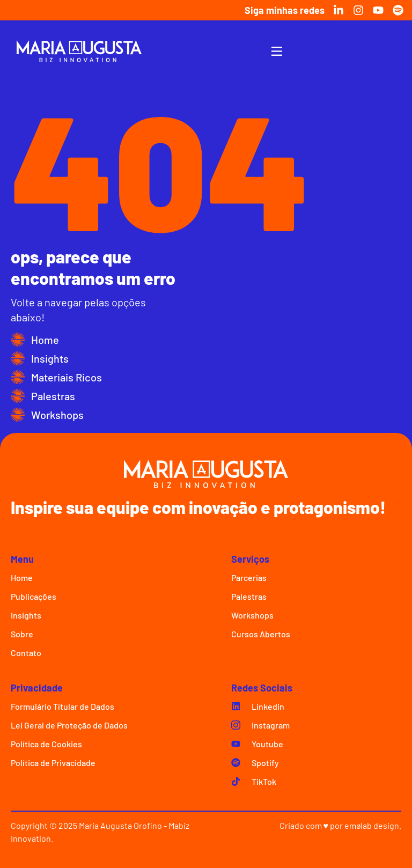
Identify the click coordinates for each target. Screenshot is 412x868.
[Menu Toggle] (277, 51)
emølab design (372, 825)
